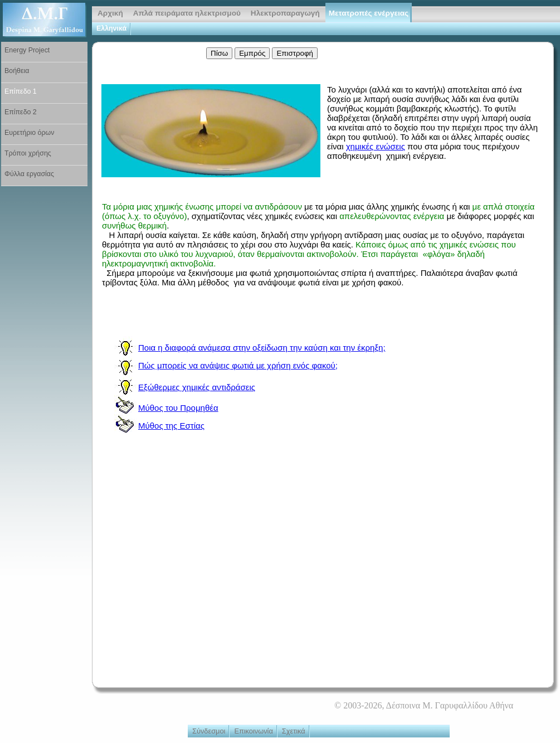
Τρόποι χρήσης (28, 153)
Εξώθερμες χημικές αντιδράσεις (197, 387)
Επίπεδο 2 (21, 112)
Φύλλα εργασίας (29, 174)
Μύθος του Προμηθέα (178, 408)
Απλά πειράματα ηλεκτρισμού (187, 13)
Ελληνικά (111, 28)
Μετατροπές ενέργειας (369, 13)
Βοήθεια (17, 71)
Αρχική (110, 13)
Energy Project (27, 50)
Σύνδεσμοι (209, 731)
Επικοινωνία (253, 731)
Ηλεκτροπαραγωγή (285, 13)
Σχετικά (294, 731)
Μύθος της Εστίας (171, 426)
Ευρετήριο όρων (29, 133)
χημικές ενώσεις (376, 146)
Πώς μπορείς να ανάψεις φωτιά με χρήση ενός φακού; (238, 365)
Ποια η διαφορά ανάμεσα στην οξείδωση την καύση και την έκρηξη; (262, 348)
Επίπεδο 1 (21, 91)
